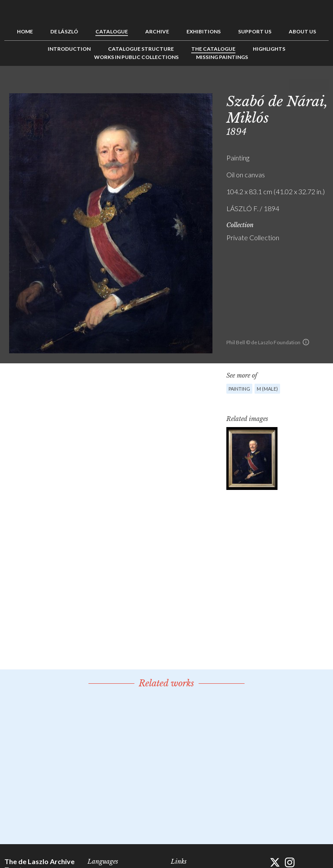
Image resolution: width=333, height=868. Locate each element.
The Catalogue (213, 49)
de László (64, 31)
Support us (255, 31)
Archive (157, 31)
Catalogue (112, 31)
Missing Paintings (222, 57)
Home (25, 31)
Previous (295, 85)
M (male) (267, 389)
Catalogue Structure (141, 49)
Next (322, 85)
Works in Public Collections (136, 57)
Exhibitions (204, 31)
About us (302, 31)
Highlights (269, 49)
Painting (239, 389)
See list (309, 85)
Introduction (69, 49)
